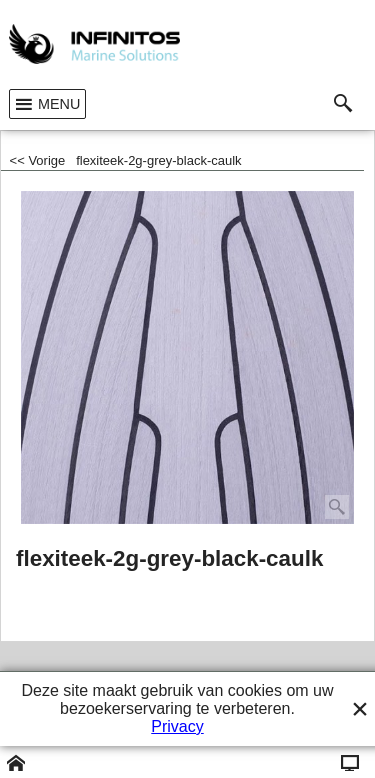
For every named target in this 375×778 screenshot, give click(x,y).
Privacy (177, 726)
